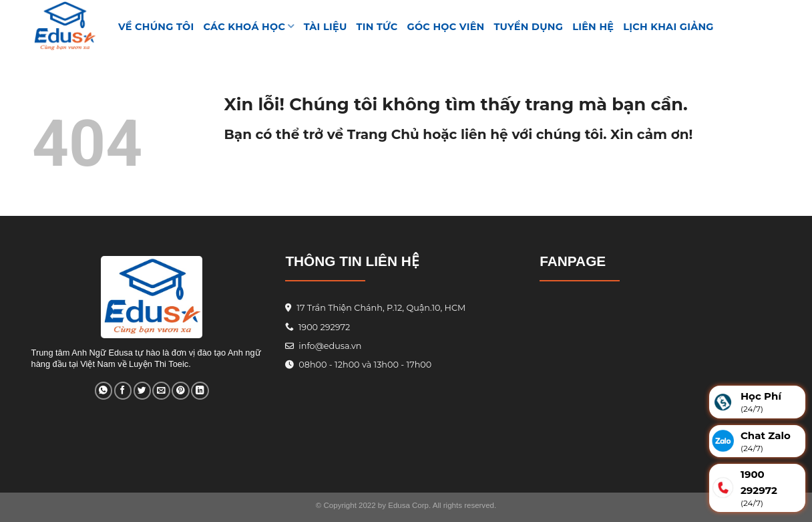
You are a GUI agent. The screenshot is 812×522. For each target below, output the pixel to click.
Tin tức (377, 27)
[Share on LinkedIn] (200, 391)
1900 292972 (318, 327)
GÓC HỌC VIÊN (446, 27)
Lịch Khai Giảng (668, 27)
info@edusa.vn (329, 346)
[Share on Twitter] (142, 391)
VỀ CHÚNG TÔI (156, 27)
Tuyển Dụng (529, 27)
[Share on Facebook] (123, 391)
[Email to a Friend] (161, 391)
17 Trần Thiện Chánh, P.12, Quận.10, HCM (380, 308)
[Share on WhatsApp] (104, 391)
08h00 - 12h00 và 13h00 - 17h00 (364, 365)
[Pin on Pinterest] (180, 391)
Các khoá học (249, 26)
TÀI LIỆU (326, 27)
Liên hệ (593, 27)
